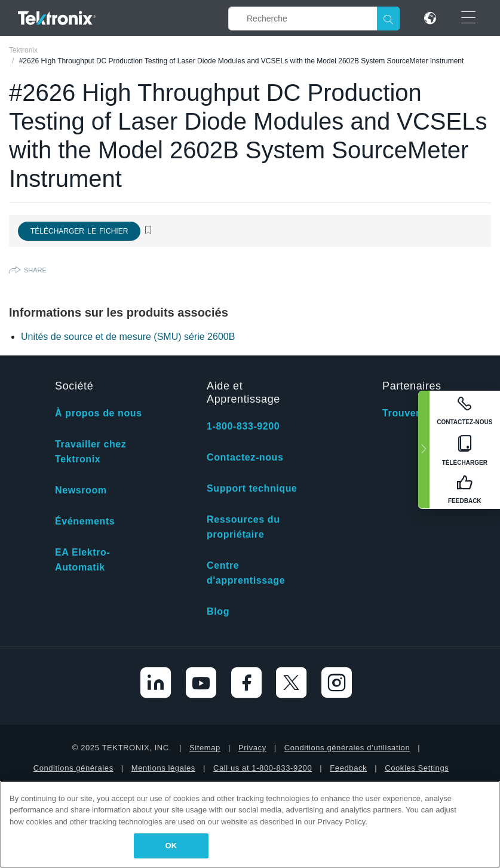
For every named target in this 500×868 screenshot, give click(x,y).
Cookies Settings (417, 768)
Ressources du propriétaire (243, 527)
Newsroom (81, 490)
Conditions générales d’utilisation (347, 748)
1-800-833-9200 (243, 426)
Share (35, 270)
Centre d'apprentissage (246, 573)
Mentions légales (163, 768)
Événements (85, 521)
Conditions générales (73, 768)
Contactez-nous (245, 457)
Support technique (252, 488)
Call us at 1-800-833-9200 (263, 768)
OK (171, 846)
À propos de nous (99, 413)
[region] (250, 824)
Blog (218, 611)
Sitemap (205, 748)
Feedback (348, 768)
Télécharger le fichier (79, 231)
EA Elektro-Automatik (82, 560)
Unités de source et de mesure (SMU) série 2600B (128, 337)
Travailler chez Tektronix (91, 452)
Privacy (252, 748)
